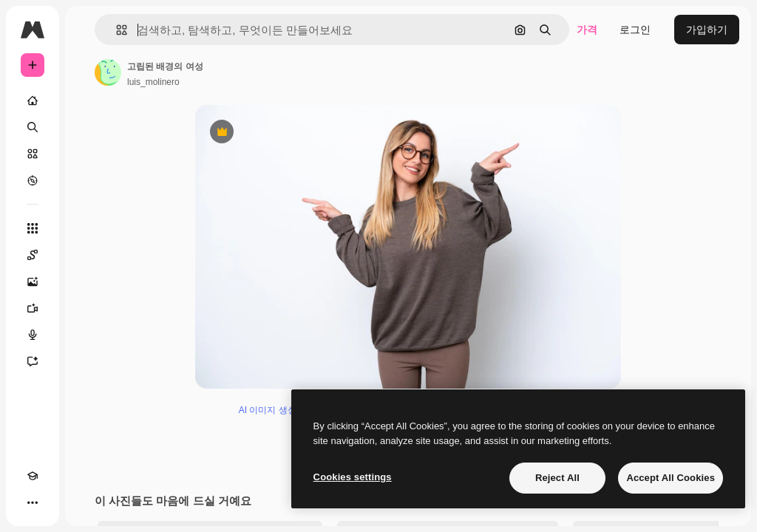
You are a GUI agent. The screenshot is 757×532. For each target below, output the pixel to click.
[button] (116, 30)
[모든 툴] (33, 228)
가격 (587, 30)
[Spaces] (33, 255)
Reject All (557, 478)
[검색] (33, 127)
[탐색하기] (33, 180)
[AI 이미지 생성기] (33, 282)
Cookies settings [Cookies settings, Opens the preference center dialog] (353, 477)
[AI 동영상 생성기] (33, 308)
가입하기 (707, 30)
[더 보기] (33, 502)
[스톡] (33, 154)
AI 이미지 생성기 (272, 422)
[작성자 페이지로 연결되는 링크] (108, 72)
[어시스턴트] (33, 361)
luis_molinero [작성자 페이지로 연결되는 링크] (153, 82)
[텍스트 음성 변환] (33, 335)
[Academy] (33, 476)
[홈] (33, 100)
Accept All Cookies (671, 478)
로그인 (635, 30)
